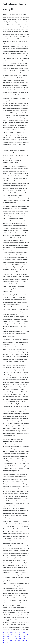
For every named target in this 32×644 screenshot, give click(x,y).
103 (12, 635)
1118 (8, 635)
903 (8, 637)
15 (11, 642)
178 (20, 639)
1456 (28, 639)
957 (19, 641)
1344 (4, 637)
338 (7, 633)
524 (19, 637)
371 (16, 633)
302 (3, 635)
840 (11, 641)
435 (3, 633)
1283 (24, 637)
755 (19, 633)
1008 (24, 633)
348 (28, 633)
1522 (4, 639)
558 (15, 637)
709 (16, 639)
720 (28, 637)
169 (23, 641)
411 (12, 637)
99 (26, 641)
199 (15, 635)
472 (7, 641)
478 (15, 641)
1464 (23, 635)
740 (27, 635)
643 (3, 641)
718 (12, 639)
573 (24, 639)
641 (3, 642)
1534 (8, 639)
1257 (11, 633)
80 (19, 635)
